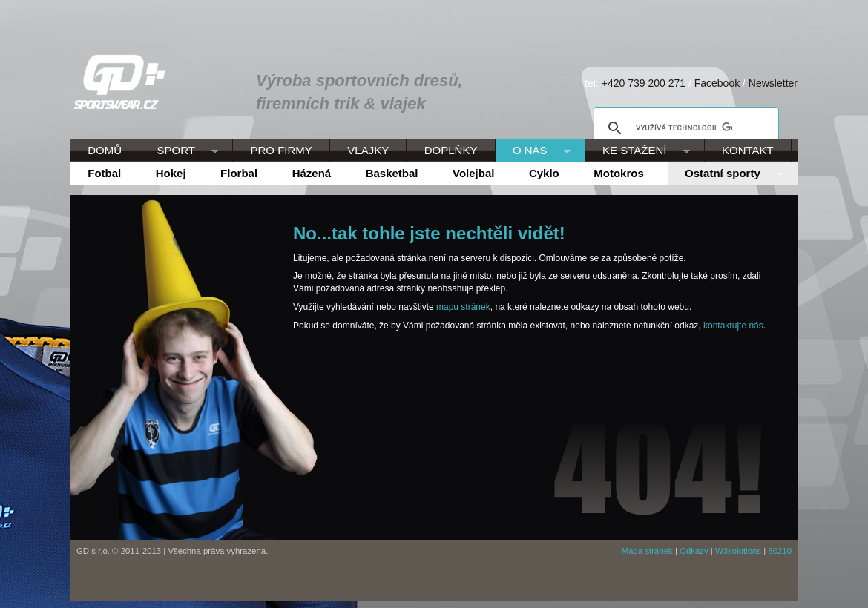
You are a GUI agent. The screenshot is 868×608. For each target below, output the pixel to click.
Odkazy (694, 551)
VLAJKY (368, 150)
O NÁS (533, 151)
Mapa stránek (647, 551)
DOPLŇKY (451, 150)
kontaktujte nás (733, 326)
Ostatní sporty (726, 174)
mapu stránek (463, 307)
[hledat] (684, 128)
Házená (312, 173)
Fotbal (104, 173)
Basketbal (392, 173)
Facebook (717, 83)
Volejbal (473, 173)
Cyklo (544, 173)
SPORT (179, 151)
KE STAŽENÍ (638, 151)
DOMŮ (105, 150)
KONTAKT (748, 150)
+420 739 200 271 (644, 83)
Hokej (171, 173)
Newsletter (773, 83)
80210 (780, 551)
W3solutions (738, 551)
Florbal (239, 173)
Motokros (619, 173)
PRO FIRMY (281, 150)
